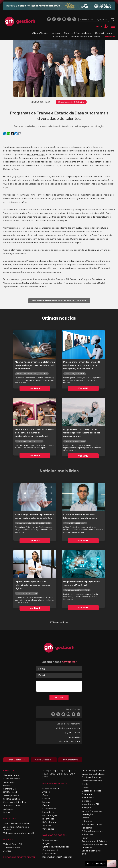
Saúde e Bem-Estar (91, 851)
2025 (52, 771)
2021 (46, 774)
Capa (45, 795)
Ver (35, 388)
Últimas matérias (51, 788)
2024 (59, 771)
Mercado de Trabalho (92, 824)
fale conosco (74, 737)
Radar (85, 838)
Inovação (86, 801)
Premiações (9, 782)
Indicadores (48, 812)
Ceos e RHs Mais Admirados (17, 823)
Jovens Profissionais (92, 811)
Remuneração (49, 815)
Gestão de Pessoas (91, 791)
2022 (73, 771)
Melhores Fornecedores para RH (19, 833)
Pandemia (87, 828)
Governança (88, 794)
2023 (66, 771)
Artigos (77, 33)
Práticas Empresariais (92, 831)
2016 (46, 777)
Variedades (48, 829)
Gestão (86, 787)
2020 (53, 774)
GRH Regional (10, 792)
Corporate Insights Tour (15, 802)
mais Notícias (59, 622)
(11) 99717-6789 (73, 732)
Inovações (87, 808)
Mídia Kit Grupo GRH (13, 844)
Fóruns (6, 785)
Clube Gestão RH (12, 847)
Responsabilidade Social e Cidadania (95, 846)
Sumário (46, 825)
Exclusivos (8, 809)
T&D (84, 854)
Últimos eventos (11, 775)
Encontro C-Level (12, 806)
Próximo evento (95, 20)
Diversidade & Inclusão (93, 774)
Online (6, 812)
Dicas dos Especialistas (93, 771)
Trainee (31, 154)
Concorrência (74, 37)
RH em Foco (48, 819)
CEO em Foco (49, 809)
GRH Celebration (11, 799)
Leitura (85, 818)
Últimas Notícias (61, 33)
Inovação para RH (90, 804)
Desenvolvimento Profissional (100, 37)
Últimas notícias (50, 840)
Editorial (46, 802)
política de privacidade (69, 741)
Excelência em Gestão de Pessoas (16, 828)
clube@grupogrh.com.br (68, 728)
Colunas (46, 799)
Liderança (87, 821)
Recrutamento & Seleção (71, 102)
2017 (72, 774)
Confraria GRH (10, 789)
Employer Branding (91, 777)
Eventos (7, 851)
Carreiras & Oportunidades (98, 33)
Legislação (87, 814)
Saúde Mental (49, 822)
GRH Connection (11, 779)
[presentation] (59, 687)
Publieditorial (88, 834)
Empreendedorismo (92, 781)
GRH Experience (11, 795)
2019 (60, 774)
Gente (46, 805)
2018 (66, 774)
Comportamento (55, 37)
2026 (45, 771)
